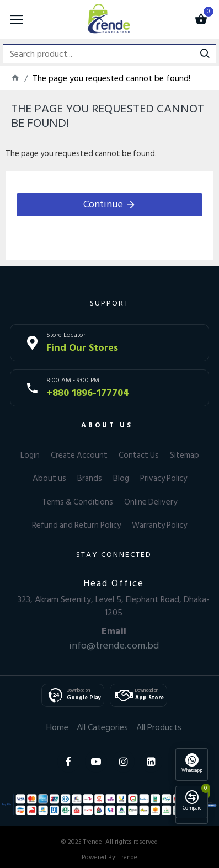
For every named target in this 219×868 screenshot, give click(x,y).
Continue (103, 204)
